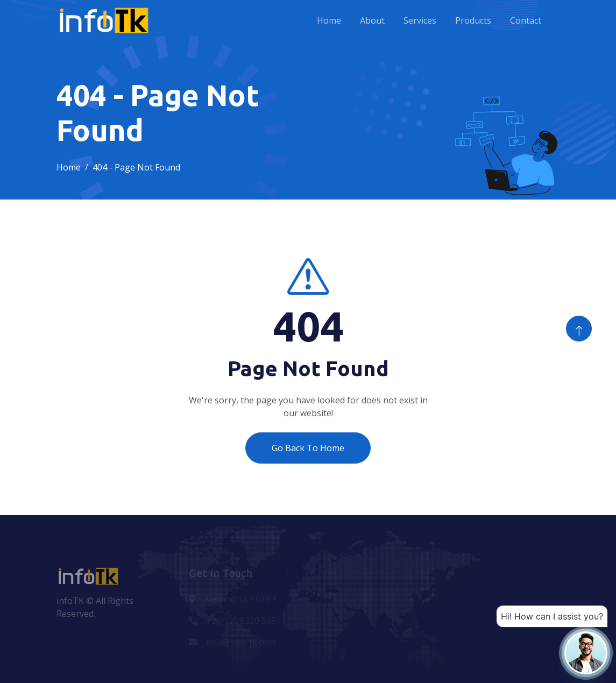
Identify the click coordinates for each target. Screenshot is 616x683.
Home (329, 20)
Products (473, 20)
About (372, 20)
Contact (526, 20)
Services (420, 20)
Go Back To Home (308, 448)
